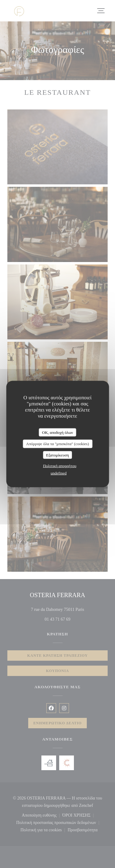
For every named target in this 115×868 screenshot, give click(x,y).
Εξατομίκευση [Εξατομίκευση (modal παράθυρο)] (57, 455)
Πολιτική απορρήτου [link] (60, 466)
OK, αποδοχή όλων (57, 432)
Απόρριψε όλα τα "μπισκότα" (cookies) (57, 444)
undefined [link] (59, 473)
